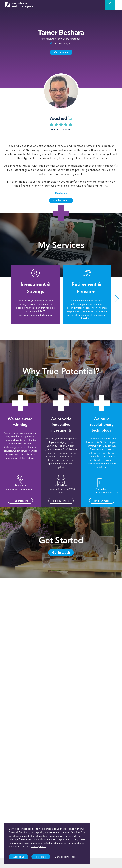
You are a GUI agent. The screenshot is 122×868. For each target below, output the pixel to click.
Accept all (18, 857)
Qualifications (61, 200)
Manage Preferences (65, 857)
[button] (117, 298)
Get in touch (61, 52)
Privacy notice (39, 846)
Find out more (20, 501)
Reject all (41, 857)
